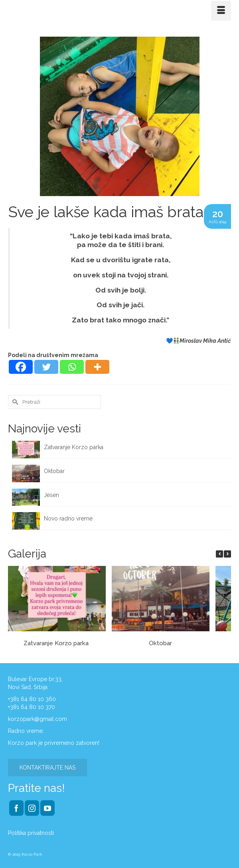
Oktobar (54, 471)
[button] (227, 554)
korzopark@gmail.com (38, 719)
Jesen (51, 495)
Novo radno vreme (68, 518)
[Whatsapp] (72, 367)
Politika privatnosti (31, 833)
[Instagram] (32, 808)
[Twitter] (46, 367)
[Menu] (221, 11)
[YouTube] (47, 808)
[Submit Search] (14, 402)
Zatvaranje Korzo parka (74, 447)
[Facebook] (21, 367)
